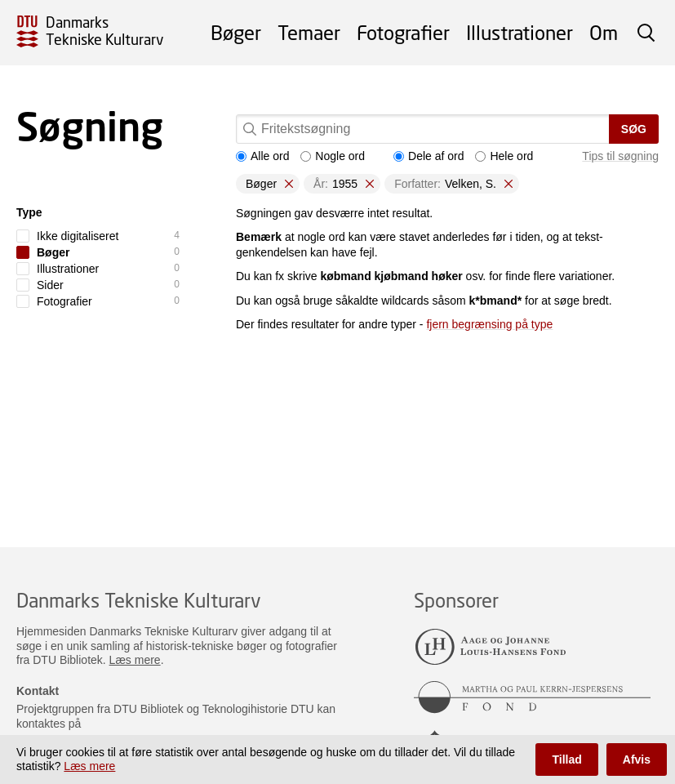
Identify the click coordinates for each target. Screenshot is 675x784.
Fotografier (403, 32)
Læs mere (135, 660)
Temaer (309, 32)
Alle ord (262, 156)
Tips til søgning (620, 156)
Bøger (236, 32)
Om (604, 32)
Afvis (637, 759)
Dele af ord (429, 156)
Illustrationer (520, 32)
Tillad (566, 759)
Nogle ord (333, 156)
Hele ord (504, 156)
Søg (634, 129)
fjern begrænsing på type (489, 324)
